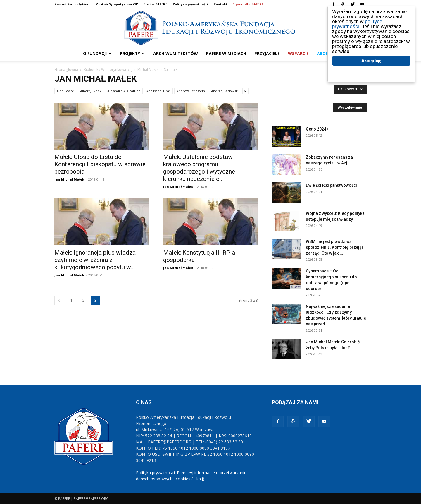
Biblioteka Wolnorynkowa (105, 70)
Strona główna (66, 70)
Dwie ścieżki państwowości (331, 185)
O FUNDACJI (97, 53)
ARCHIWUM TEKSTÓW (176, 53)
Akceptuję (371, 61)
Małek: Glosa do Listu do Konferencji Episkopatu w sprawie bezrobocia (100, 164)
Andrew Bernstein (191, 91)
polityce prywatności (357, 24)
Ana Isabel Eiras (158, 91)
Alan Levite (65, 91)
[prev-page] (59, 300)
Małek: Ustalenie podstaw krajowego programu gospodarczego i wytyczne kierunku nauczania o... (199, 168)
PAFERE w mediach (226, 53)
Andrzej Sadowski (225, 91)
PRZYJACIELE (267, 53)
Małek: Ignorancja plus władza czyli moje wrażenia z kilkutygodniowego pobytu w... (95, 260)
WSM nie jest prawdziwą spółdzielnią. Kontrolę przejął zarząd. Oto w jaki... (334, 247)
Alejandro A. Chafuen (124, 91)
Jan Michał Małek (145, 70)
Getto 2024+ (317, 129)
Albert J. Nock (91, 91)
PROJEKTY (132, 53)
